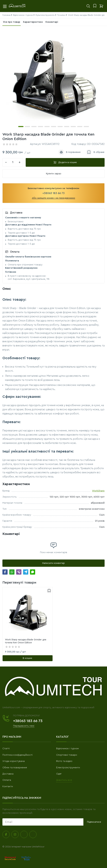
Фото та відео (64, 761)
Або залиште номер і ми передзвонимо (53, 198)
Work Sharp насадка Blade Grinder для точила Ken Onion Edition (26, 641)
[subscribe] (43, 822)
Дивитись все (64, 780)
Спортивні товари (67, 755)
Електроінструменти (68, 768)
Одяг (59, 774)
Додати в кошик (65, 162)
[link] (28, 612)
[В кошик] (28, 658)
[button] (21, 127)
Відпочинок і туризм (67, 749)
